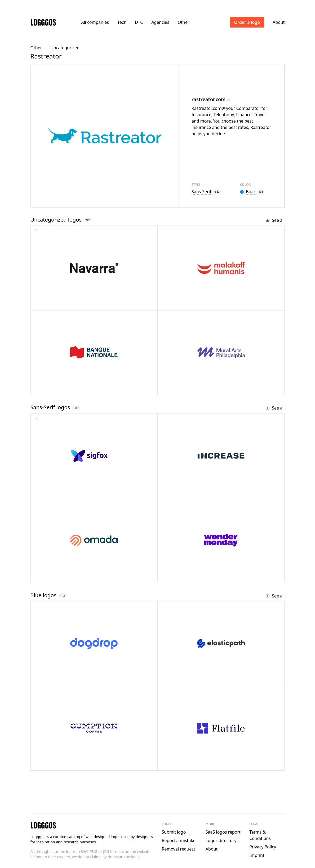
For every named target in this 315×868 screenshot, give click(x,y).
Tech (122, 22)
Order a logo (247, 22)
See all (275, 220)
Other (184, 22)
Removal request (179, 849)
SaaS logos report (223, 832)
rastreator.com (211, 99)
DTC (139, 22)
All (95, 22)
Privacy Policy (263, 847)
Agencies (160, 22)
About (279, 22)
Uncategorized (65, 48)
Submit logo (174, 832)
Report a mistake (179, 840)
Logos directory (221, 840)
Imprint (257, 855)
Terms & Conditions (260, 835)
